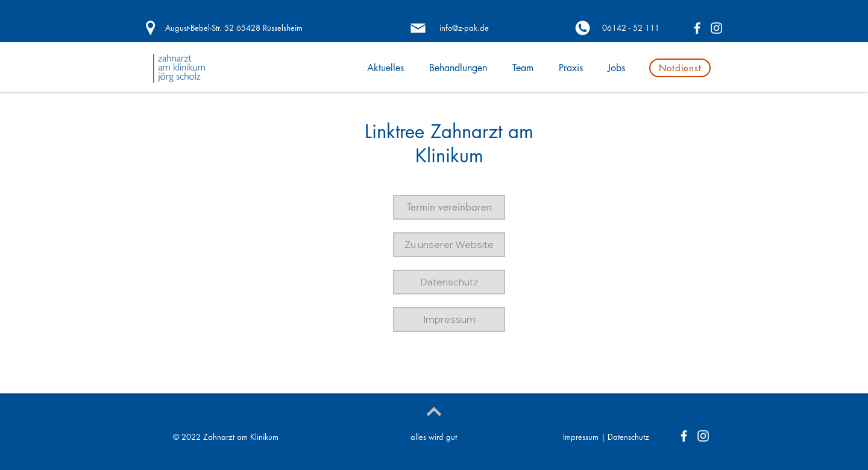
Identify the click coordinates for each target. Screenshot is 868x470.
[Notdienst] (680, 68)
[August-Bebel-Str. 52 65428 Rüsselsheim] (234, 28)
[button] (449, 207)
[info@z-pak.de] (464, 28)
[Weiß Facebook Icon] (697, 28)
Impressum (581, 437)
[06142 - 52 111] (631, 28)
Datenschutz (628, 437)
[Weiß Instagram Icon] (716, 28)
